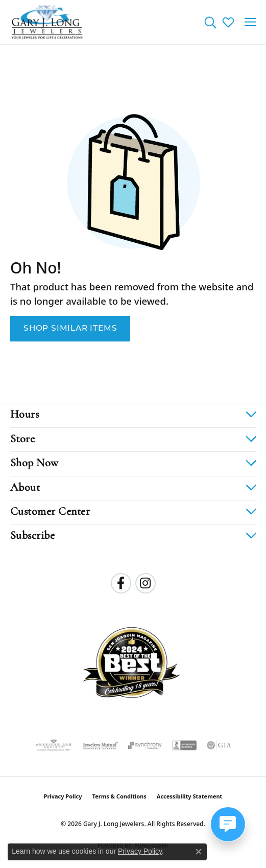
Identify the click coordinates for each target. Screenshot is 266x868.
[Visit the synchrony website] (145, 745)
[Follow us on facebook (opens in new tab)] (121, 583)
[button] (210, 22)
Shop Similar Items (70, 329)
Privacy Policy (63, 796)
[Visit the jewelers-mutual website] (100, 745)
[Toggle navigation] (250, 22)
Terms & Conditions (119, 796)
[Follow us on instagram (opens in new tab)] (146, 583)
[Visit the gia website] (219, 745)
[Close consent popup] (199, 852)
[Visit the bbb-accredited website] (184, 745)
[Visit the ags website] (54, 745)
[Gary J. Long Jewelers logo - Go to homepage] (47, 22)
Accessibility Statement (190, 796)
